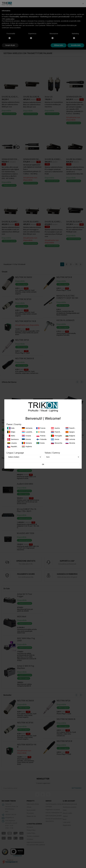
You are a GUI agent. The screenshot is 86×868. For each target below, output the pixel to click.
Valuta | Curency (52, 453)
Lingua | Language (15, 453)
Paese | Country (14, 424)
